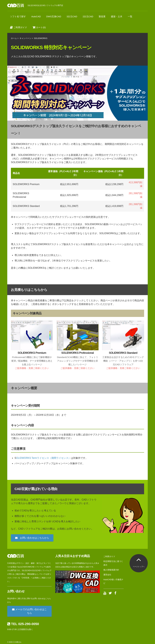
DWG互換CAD (54, 16)
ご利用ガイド (19, 27)
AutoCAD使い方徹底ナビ (113, 581)
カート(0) (39, 27)
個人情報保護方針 (111, 570)
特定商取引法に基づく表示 (113, 563)
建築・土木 (117, 16)
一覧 (130, 16)
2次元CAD (88, 16)
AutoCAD (36, 16)
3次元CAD (72, 16)
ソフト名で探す (18, 16)
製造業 (102, 16)
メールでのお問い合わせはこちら (29, 611)
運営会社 (107, 575)
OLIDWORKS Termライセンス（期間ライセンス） (44, 458)
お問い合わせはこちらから (32, 538)
